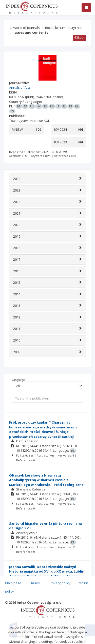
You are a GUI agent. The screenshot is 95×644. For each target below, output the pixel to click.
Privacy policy (60, 583)
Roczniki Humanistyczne (64, 28)
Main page (13, 583)
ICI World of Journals (24, 28)
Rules (35, 583)
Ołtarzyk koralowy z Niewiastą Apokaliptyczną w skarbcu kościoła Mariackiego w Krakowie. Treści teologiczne (46, 480)
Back (79, 37)
